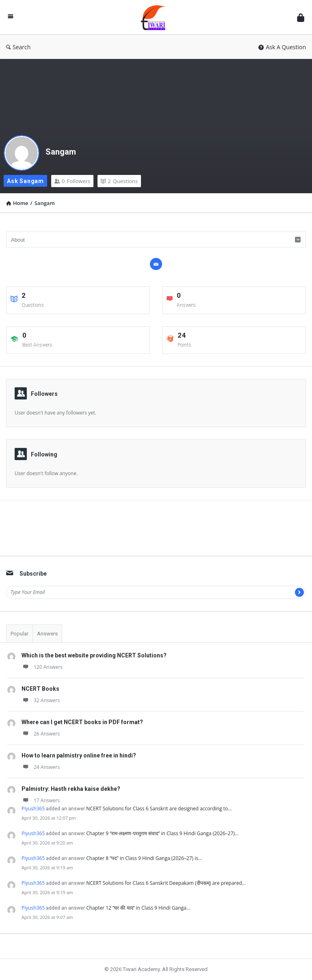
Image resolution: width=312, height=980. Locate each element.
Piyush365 (33, 809)
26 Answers (41, 734)
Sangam (61, 152)
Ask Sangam (25, 181)
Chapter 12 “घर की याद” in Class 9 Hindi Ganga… (138, 908)
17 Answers (41, 800)
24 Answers (41, 767)
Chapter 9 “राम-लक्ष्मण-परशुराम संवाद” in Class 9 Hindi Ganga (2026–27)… (162, 833)
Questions (119, 181)
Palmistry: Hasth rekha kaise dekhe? (71, 789)
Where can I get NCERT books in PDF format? (82, 722)
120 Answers (42, 667)
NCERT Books (40, 689)
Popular (19, 634)
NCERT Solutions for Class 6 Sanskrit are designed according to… (159, 809)
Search (18, 47)
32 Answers (41, 700)
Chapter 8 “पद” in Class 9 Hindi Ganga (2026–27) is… (144, 858)
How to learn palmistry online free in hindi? (79, 755)
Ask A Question (282, 47)
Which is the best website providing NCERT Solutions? (94, 655)
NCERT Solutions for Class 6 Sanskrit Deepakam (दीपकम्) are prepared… (166, 883)
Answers (47, 634)
